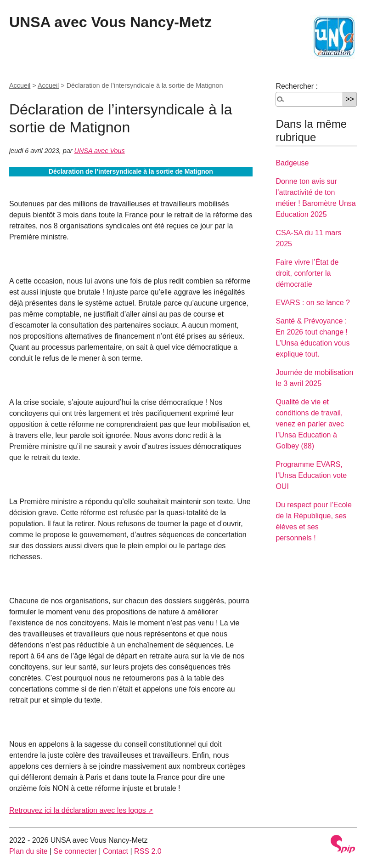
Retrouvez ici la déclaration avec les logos (78, 810)
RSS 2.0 (148, 851)
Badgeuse (292, 163)
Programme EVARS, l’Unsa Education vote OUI (311, 475)
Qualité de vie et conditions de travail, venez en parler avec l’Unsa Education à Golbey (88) (310, 424)
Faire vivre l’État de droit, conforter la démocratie (307, 273)
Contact (115, 851)
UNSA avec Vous (100, 151)
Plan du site (28, 851)
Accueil (20, 85)
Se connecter (75, 851)
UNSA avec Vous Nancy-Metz (110, 22)
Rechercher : (297, 86)
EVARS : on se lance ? (313, 303)
